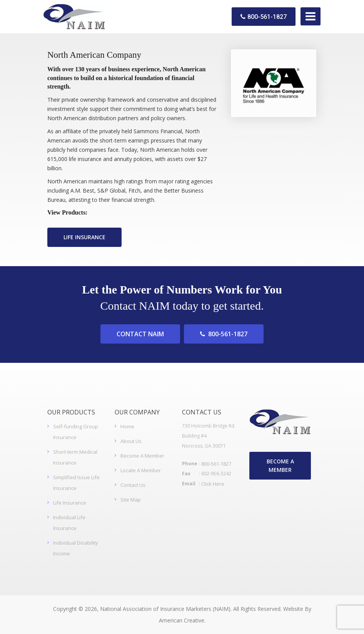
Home (127, 426)
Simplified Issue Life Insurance (76, 483)
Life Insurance (70, 503)
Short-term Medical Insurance (75, 457)
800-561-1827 (264, 17)
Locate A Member (141, 470)
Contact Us (133, 485)
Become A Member (142, 456)
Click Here (213, 484)
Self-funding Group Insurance (76, 432)
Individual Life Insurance (69, 523)
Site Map (131, 500)
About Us (131, 441)
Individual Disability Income (76, 548)
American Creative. (182, 620)
